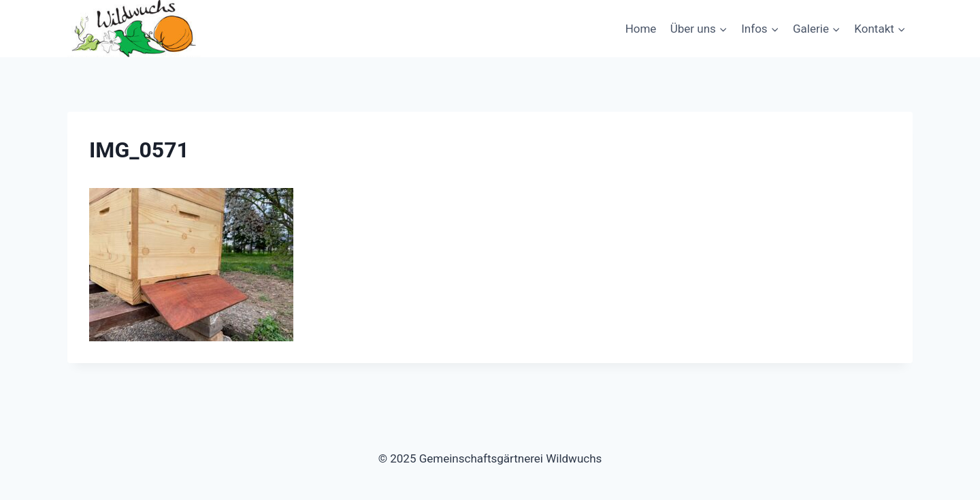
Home (641, 29)
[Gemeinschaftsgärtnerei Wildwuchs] (135, 29)
